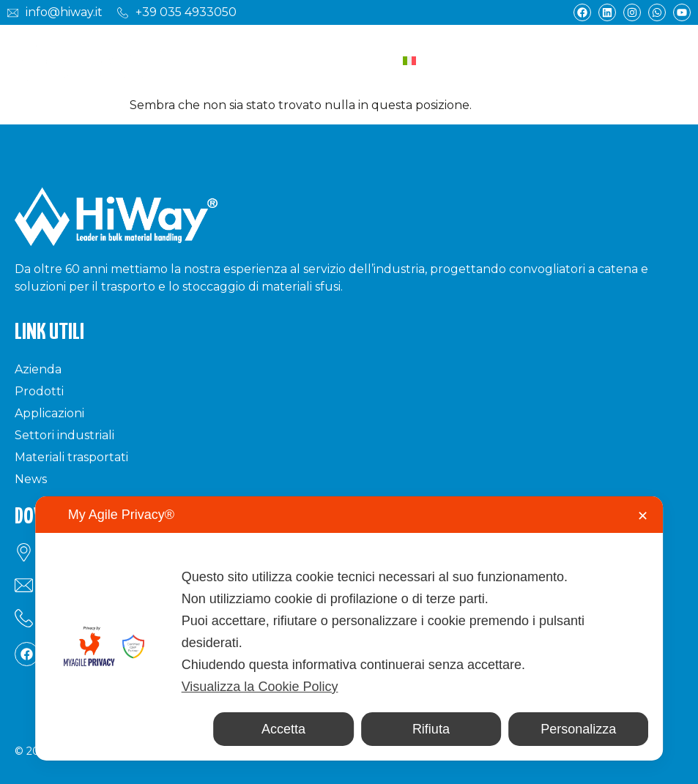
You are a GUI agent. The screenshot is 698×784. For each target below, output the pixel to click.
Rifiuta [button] (431, 729)
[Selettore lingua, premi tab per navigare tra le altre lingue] (448, 61)
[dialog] (349, 628)
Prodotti (39, 391)
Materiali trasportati (71, 457)
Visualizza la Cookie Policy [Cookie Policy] (260, 687)
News (31, 479)
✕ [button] (643, 516)
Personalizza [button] (578, 729)
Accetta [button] (283, 729)
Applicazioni (49, 413)
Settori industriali (64, 435)
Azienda (38, 369)
